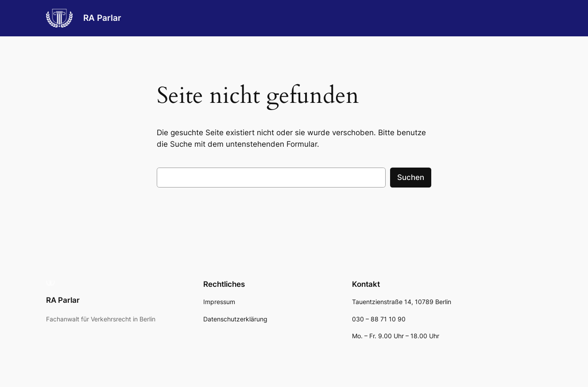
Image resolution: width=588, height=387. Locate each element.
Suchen (411, 177)
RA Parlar (102, 18)
